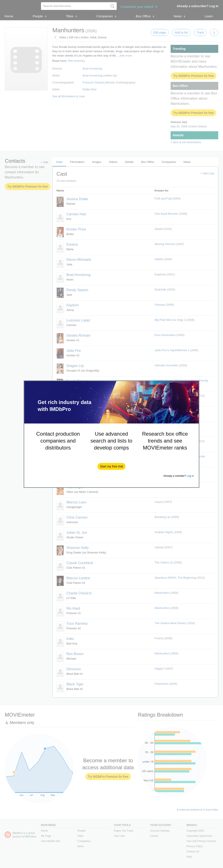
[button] (112, 466)
